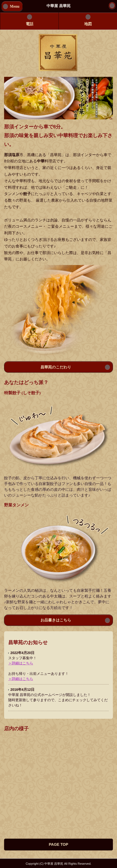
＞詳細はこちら (21, 663)
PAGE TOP (58, 844)
